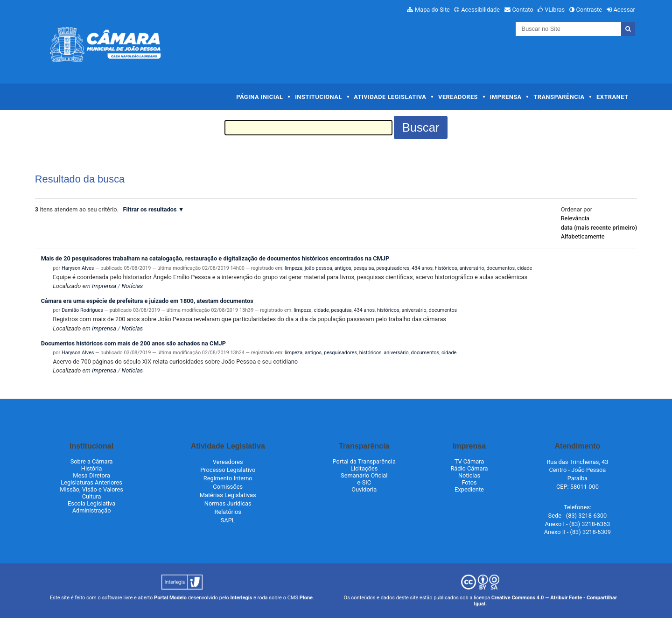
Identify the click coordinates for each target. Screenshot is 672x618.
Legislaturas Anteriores (91, 482)
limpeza (294, 268)
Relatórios (228, 512)
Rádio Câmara (469, 468)
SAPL (228, 520)
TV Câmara (469, 461)
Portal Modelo (170, 598)
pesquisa (364, 268)
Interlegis (241, 598)
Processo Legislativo (228, 470)
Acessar (624, 10)
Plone (306, 598)
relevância (575, 218)
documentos (501, 268)
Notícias (132, 286)
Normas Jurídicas (228, 503)
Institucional (318, 97)
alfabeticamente (583, 236)
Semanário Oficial (364, 475)
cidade (525, 268)
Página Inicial (259, 97)
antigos (343, 268)
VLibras (555, 10)
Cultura (92, 496)
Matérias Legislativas (228, 495)
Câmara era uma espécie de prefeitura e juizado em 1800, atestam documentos (147, 301)
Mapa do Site (432, 10)
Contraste (589, 10)
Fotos (469, 482)
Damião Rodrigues (82, 310)
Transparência (559, 97)
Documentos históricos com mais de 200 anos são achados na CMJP (133, 343)
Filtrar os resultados (150, 209)
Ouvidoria (364, 489)
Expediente (469, 489)
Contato (523, 10)
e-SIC (364, 482)
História (92, 468)
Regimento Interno (228, 478)
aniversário (472, 268)
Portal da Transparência (364, 461)
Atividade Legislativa (390, 97)
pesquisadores (393, 268)
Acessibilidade (480, 10)
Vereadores (458, 97)
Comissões (228, 487)
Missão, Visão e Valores (91, 489)
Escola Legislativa (91, 503)
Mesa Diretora (91, 475)
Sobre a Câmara (92, 461)
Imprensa (506, 97)
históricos (446, 268)
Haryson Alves (78, 268)
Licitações (364, 468)
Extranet (612, 97)
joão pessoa (318, 268)
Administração (92, 510)
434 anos (422, 268)
